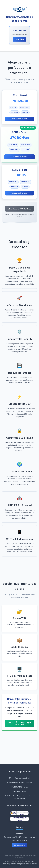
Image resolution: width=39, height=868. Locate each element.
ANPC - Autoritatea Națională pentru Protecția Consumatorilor (20, 797)
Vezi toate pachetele (19, 209)
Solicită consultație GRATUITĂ (19, 724)
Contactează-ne (20, 845)
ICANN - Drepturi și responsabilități (19, 782)
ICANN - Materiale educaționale (20, 778)
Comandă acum (19, 119)
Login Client (20, 39)
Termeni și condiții (19, 791)
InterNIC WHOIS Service (19, 787)
